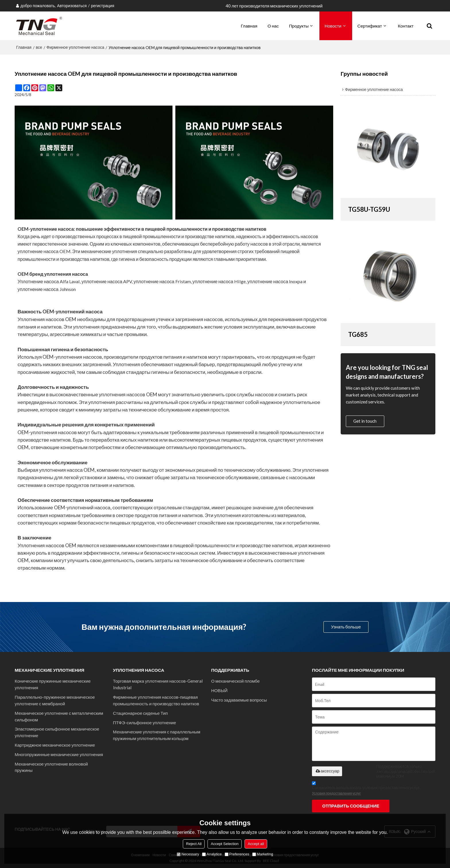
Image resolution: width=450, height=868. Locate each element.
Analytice (212, 854)
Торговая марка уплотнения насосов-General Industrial (158, 684)
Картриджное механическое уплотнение (55, 745)
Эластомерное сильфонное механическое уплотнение (57, 732)
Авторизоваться (72, 6)
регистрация (103, 6)
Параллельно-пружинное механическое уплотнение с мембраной (55, 700)
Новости (333, 26)
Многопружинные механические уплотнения (59, 754)
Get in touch (365, 421)
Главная (249, 26)
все (39, 47)
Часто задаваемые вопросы (239, 700)
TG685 (358, 334)
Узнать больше (346, 627)
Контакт (406, 26)
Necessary (188, 854)
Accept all (256, 844)
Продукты (299, 26)
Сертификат (370, 26)
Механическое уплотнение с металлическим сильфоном (59, 716)
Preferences (237, 854)
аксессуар (327, 771)
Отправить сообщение (351, 806)
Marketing (263, 854)
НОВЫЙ (219, 690)
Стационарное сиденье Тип (140, 713)
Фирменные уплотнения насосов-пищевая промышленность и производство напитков (156, 700)
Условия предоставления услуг (336, 793)
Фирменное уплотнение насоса (75, 47)
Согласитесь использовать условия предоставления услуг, (366, 789)
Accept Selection (225, 844)
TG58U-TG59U (369, 209)
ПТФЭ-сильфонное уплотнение (145, 723)
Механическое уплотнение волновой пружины (51, 767)
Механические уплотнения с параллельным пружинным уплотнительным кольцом (157, 735)
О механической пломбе (235, 681)
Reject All (194, 844)
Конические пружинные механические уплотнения (53, 684)
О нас (273, 26)
